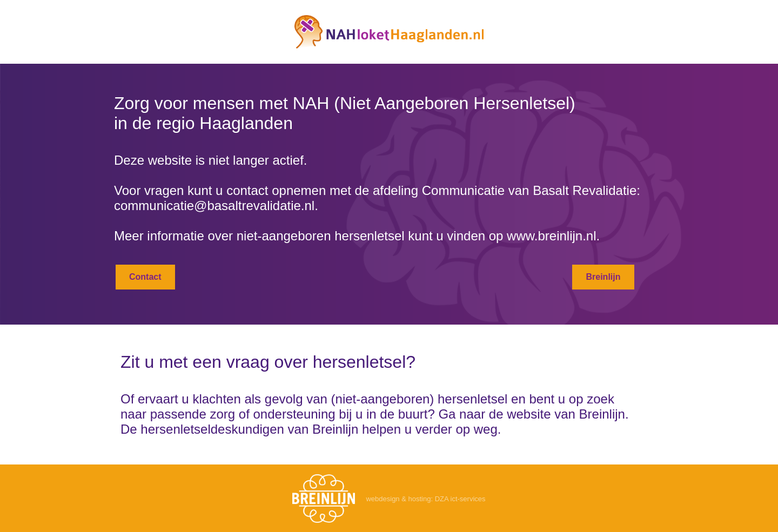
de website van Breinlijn (557, 414)
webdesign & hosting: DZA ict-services (425, 499)
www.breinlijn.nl (551, 236)
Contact (145, 277)
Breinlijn (603, 277)
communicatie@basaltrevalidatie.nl (214, 206)
